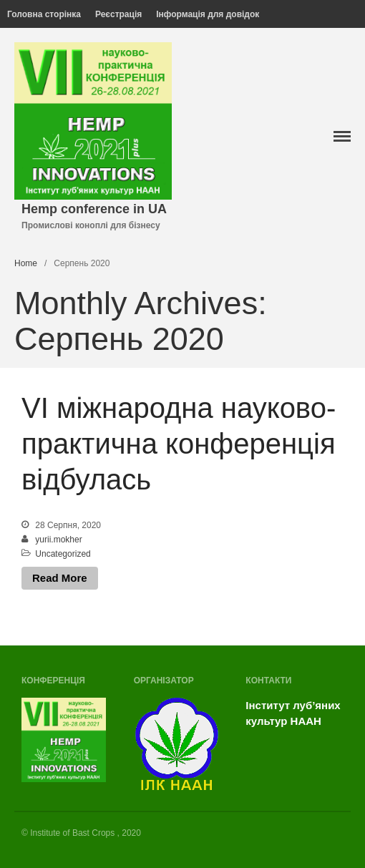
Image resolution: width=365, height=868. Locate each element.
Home (26, 263)
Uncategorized (63, 554)
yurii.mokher (58, 540)
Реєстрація (118, 14)
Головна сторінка (44, 14)
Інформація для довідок (208, 14)
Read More (60, 578)
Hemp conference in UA (94, 209)
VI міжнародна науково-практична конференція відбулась (179, 444)
